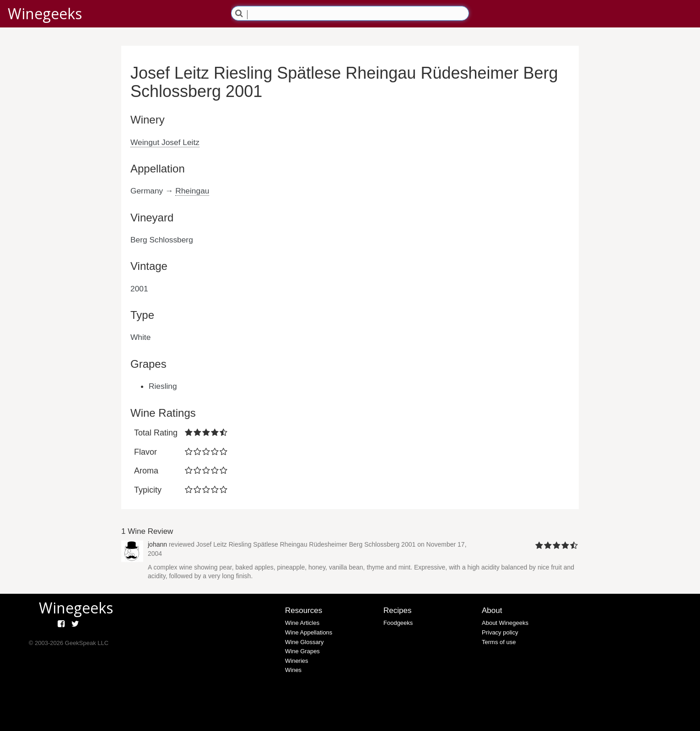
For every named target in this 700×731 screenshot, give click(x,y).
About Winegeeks (505, 623)
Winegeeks (45, 13)
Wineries (297, 661)
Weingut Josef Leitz (165, 142)
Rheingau (192, 191)
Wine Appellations (309, 632)
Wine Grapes (302, 651)
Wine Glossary (304, 642)
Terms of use (499, 642)
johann (157, 544)
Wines (293, 670)
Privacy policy (500, 632)
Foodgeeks (398, 623)
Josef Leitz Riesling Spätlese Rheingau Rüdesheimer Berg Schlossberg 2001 (306, 544)
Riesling (163, 386)
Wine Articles (302, 623)
